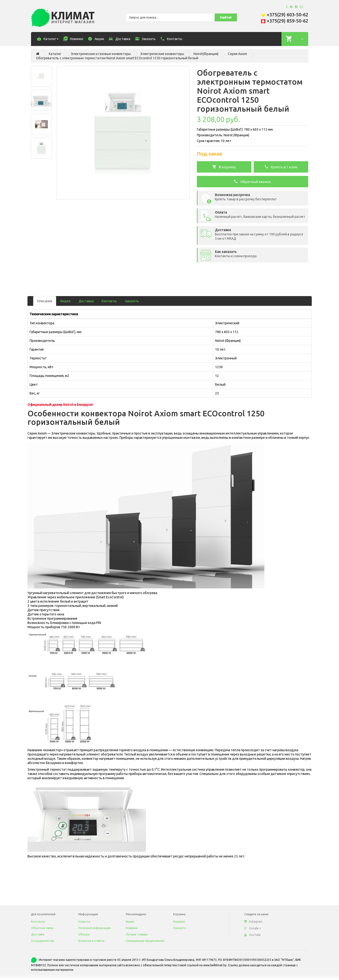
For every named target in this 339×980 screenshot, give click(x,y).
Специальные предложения (145, 941)
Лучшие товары (137, 934)
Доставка (86, 301)
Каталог (55, 54)
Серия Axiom (237, 54)
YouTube (253, 935)
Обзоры (84, 934)
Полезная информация (94, 928)
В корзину (224, 167)
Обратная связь (42, 928)
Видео (66, 301)
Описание (45, 301)
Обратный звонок (252, 181)
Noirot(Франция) (206, 54)
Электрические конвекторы (162, 54)
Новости (84, 922)
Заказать (132, 301)
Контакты (109, 301)
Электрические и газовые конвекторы (101, 54)
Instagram (253, 922)
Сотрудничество (43, 941)
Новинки (132, 928)
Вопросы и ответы (91, 941)
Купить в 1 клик (281, 167)
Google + (253, 928)
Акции (130, 922)
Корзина (179, 922)
